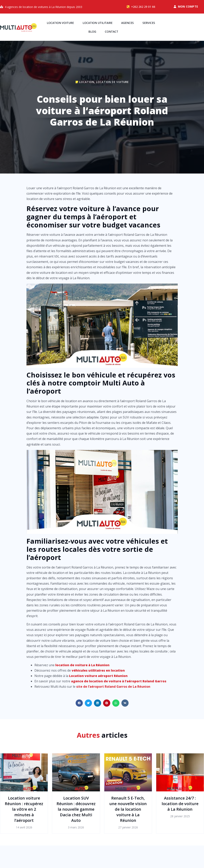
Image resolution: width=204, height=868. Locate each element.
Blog (92, 32)
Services (149, 23)
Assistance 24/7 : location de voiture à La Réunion (180, 804)
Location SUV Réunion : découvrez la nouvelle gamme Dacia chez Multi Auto (76, 809)
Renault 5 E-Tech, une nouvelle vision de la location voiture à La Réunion (128, 809)
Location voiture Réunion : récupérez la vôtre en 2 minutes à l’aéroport (24, 809)
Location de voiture (112, 82)
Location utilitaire (98, 23)
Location (87, 82)
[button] (79, 703)
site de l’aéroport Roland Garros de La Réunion (113, 687)
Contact (112, 32)
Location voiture (60, 23)
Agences (127, 23)
